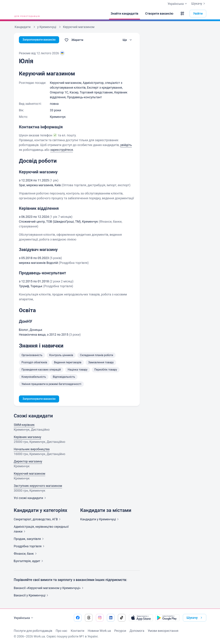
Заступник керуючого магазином (38, 486)
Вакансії (32, 596)
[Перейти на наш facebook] (78, 618)
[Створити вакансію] (159, 14)
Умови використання (163, 631)
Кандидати (100, 520)
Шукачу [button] (195, 618)
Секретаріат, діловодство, (38, 520)
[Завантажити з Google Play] (167, 618)
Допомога (137, 631)
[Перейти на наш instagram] (100, 618)
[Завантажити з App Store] (141, 618)
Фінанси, (26, 554)
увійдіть (126, 145)
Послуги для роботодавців (33, 631)
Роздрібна (30, 547)
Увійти (198, 13)
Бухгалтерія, (29, 561)
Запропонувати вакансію (41, 40)
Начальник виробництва (32, 450)
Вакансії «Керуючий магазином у (49, 588)
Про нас (61, 631)
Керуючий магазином (29, 474)
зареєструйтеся (62, 150)
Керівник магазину (27, 437)
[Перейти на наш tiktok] (122, 618)
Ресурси (120, 631)
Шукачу (199, 4)
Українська (24, 618)
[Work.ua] (27, 14)
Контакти (77, 631)
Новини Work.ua (99, 631)
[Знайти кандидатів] (125, 14)
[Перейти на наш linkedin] (111, 618)
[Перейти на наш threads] (89, 618)
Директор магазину (28, 462)
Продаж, (29, 539)
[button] (182, 14)
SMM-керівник (24, 425)
